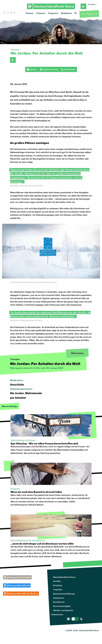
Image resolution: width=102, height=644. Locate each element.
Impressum (59, 598)
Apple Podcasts (49, 69)
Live (83, 14)
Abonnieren (68, 69)
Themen (30, 13)
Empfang (57, 585)
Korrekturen (59, 602)
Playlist (90, 14)
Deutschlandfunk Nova (64, 577)
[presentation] (8, 242)
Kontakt (57, 581)
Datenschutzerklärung (64, 594)
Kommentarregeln (62, 606)
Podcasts (41, 13)
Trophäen (58, 589)
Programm (53, 13)
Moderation (66, 13)
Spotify (32, 69)
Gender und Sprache (63, 610)
